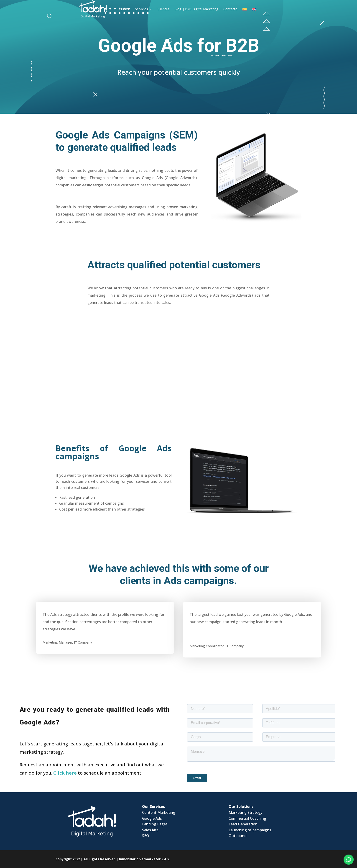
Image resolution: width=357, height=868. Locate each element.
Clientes (157, 9)
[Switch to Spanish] (238, 9)
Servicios (135, 9)
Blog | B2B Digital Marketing (190, 9)
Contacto (224, 9)
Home (119, 9)
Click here (65, 773)
